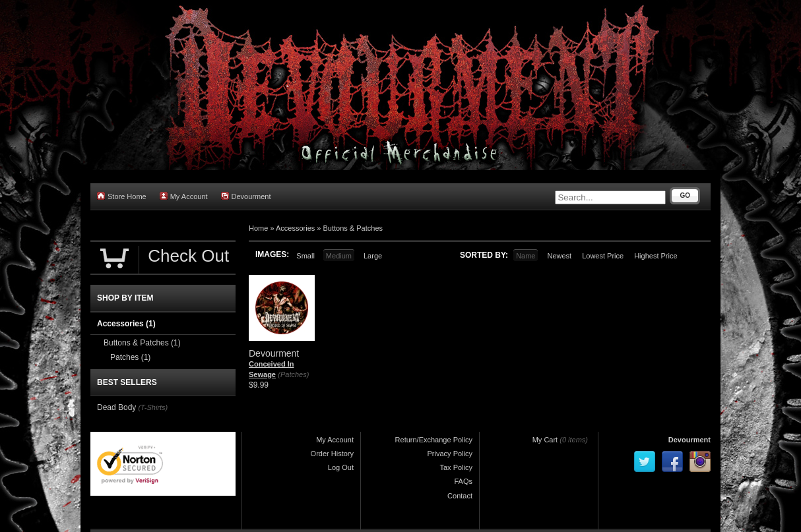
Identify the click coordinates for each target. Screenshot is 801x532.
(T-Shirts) (153, 407)
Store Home (122, 196)
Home (258, 228)
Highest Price (656, 256)
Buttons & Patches (353, 228)
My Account (184, 196)
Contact (460, 496)
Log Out (341, 467)
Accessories (295, 228)
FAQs (463, 481)
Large (373, 256)
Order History (332, 454)
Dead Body (116, 407)
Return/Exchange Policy (434, 440)
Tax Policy (456, 467)
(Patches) (293, 374)
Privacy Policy (450, 454)
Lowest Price (603, 256)
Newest (559, 256)
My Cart (545, 440)
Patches (130, 357)
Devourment (246, 196)
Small (305, 256)
